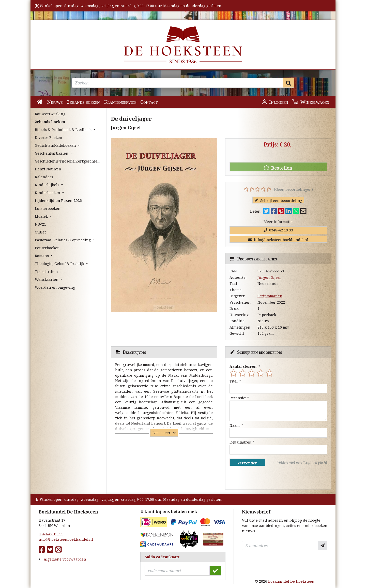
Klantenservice (120, 102)
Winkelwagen (311, 102)
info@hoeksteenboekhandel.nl (278, 240)
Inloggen (275, 102)
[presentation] (262, 478)
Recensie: (238, 398)
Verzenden (247, 463)
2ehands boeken (83, 102)
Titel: (234, 381)
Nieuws (55, 102)
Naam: (235, 425)
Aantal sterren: (243, 366)
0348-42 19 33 (278, 230)
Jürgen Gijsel (269, 277)
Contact (149, 102)
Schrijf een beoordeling (278, 201)
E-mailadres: (241, 442)
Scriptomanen (270, 296)
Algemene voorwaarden (65, 559)
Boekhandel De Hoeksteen (291, 581)
